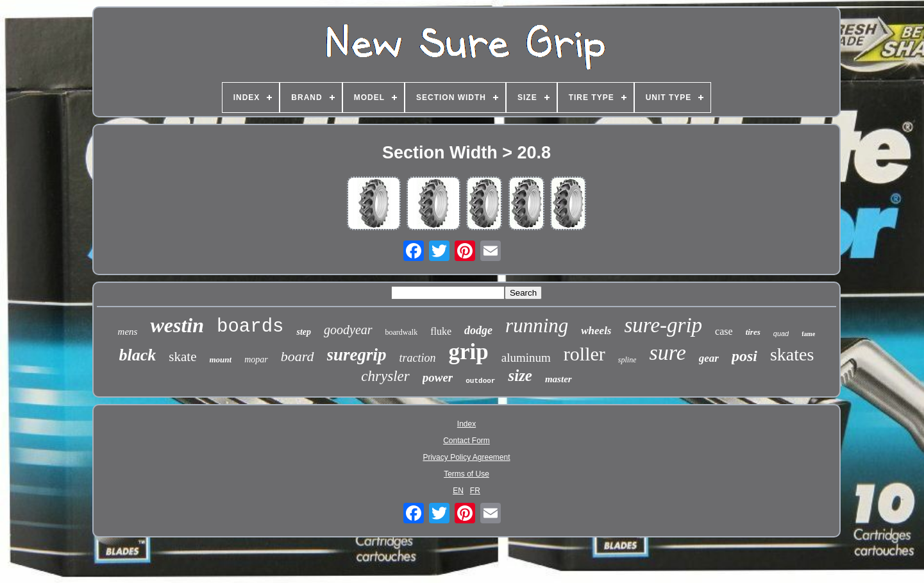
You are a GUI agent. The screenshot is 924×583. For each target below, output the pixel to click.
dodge (478, 330)
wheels (596, 331)
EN (458, 491)
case (724, 331)
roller (584, 354)
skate (182, 357)
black (138, 355)
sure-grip (664, 325)
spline (627, 360)
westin (177, 325)
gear (709, 358)
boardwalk (402, 332)
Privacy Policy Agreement (466, 457)
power (438, 377)
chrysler (385, 376)
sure (667, 352)
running (537, 325)
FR (475, 491)
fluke (441, 331)
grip (469, 352)
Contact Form (466, 441)
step (304, 332)
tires (753, 332)
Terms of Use (466, 474)
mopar (256, 359)
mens (128, 332)
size (520, 376)
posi (744, 356)
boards (250, 327)
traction (418, 358)
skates (792, 354)
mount (221, 359)
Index (466, 424)
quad (781, 334)
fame (808, 334)
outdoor (480, 381)
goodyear (348, 330)
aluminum (526, 358)
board (298, 356)
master (559, 379)
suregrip (357, 355)
